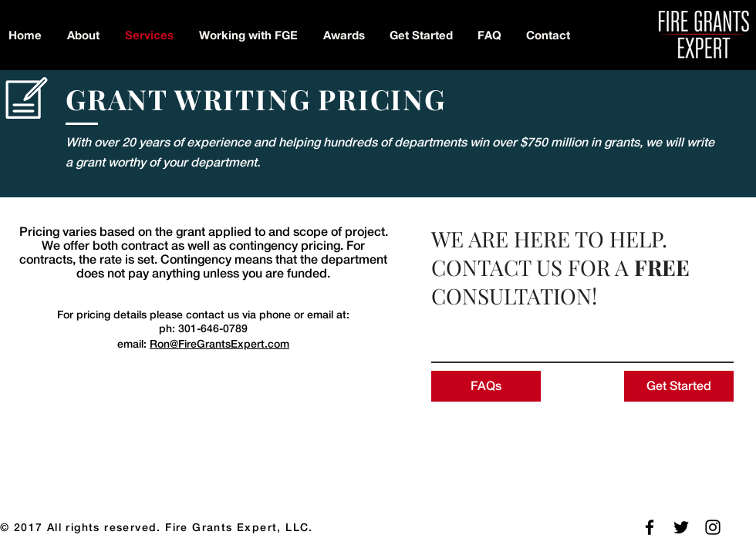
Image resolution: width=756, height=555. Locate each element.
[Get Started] (679, 386)
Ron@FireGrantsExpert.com (219, 344)
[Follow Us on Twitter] (681, 527)
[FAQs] (486, 386)
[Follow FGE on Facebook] (650, 527)
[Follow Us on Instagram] (713, 527)
